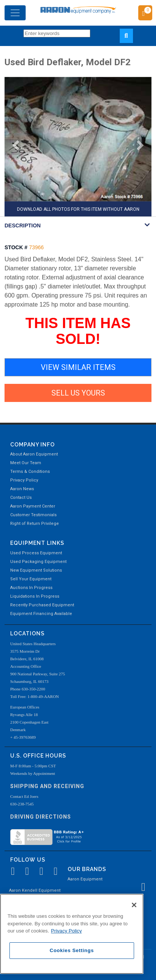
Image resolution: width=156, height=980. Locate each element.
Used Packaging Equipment (38, 562)
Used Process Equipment (36, 553)
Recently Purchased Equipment (42, 605)
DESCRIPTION (23, 225)
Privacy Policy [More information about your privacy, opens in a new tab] (66, 931)
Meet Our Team (26, 463)
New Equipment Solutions (36, 570)
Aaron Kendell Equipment (35, 890)
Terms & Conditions (30, 472)
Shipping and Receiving (47, 786)
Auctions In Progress (31, 588)
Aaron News (22, 489)
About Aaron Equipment (34, 454)
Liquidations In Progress (35, 596)
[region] (72, 934)
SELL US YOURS (78, 393)
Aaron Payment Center (33, 506)
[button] (12, 147)
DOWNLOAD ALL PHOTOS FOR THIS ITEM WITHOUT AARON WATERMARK (78, 212)
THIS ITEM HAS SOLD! (78, 331)
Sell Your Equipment (31, 579)
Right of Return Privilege (35, 524)
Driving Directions (41, 817)
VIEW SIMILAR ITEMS (78, 367)
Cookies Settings (72, 950)
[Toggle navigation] (15, 13)
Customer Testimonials (33, 515)
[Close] (134, 905)
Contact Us (21, 498)
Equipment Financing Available (41, 614)
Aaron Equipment (85, 879)
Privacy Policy (24, 480)
